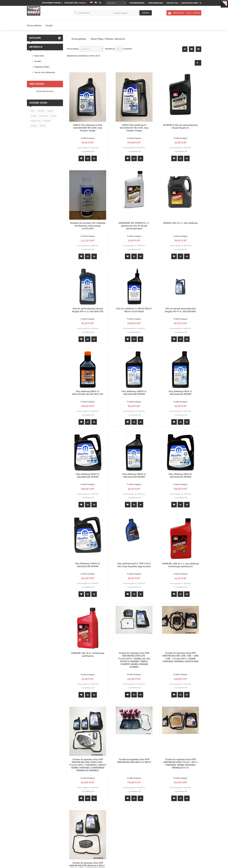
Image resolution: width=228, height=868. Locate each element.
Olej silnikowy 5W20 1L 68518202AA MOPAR (180, 393)
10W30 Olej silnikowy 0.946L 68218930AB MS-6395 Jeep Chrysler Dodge (88, 128)
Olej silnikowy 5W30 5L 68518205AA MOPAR (180, 476)
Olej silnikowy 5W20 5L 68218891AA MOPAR (88, 476)
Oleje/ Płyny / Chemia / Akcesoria (108, 39)
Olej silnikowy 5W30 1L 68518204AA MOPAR (134, 476)
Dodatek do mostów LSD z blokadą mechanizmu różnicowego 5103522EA (88, 226)
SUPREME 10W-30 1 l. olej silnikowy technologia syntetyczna (180, 565)
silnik (33, 111)
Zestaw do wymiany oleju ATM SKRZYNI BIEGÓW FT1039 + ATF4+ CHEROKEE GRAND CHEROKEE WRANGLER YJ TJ (181, 742)
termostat (47, 121)
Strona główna (34, 26)
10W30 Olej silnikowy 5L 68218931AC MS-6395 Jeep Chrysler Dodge (134, 128)
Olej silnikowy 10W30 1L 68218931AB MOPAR (134, 393)
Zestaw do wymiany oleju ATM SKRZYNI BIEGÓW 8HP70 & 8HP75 (134, 739)
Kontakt (38, 61)
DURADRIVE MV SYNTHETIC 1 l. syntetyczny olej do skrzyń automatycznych (134, 226)
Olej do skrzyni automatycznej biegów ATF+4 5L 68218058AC (181, 310)
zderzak (43, 126)
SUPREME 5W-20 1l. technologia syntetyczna (88, 655)
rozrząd (33, 116)
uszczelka (41, 111)
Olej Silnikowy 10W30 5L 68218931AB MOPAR (88, 565)
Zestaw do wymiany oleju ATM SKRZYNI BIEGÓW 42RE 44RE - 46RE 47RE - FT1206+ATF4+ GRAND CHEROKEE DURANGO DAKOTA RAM (181, 657)
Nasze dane (39, 56)
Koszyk (49, 26)
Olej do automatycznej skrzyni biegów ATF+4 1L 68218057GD (88, 310)
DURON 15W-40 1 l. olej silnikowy (180, 223)
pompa (54, 116)
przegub (34, 126)
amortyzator (44, 116)
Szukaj (146, 13)
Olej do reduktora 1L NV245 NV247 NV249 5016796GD (134, 310)
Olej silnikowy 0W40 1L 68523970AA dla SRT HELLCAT (88, 393)
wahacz (50, 111)
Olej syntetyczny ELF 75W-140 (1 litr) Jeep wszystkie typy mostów (134, 565)
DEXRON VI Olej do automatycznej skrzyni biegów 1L (181, 126)
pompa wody (36, 121)
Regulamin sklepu (42, 67)
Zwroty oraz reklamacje (45, 72)
